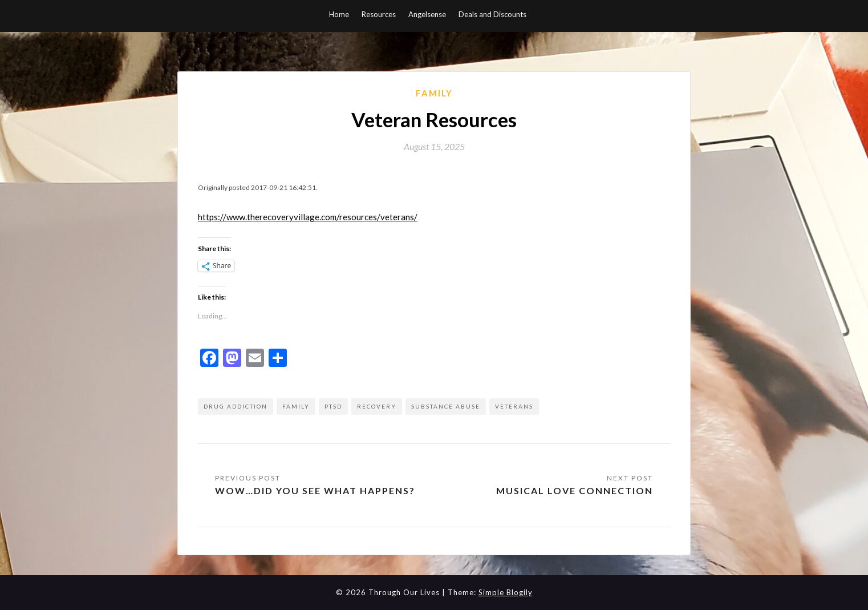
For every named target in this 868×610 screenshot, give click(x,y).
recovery (377, 406)
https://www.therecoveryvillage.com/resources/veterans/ (308, 217)
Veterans (514, 406)
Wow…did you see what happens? (315, 490)
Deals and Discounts (492, 14)
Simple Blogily (506, 592)
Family (434, 93)
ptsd (333, 406)
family (296, 406)
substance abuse (446, 406)
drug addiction (236, 406)
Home (339, 14)
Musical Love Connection (575, 490)
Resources (379, 14)
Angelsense (427, 14)
